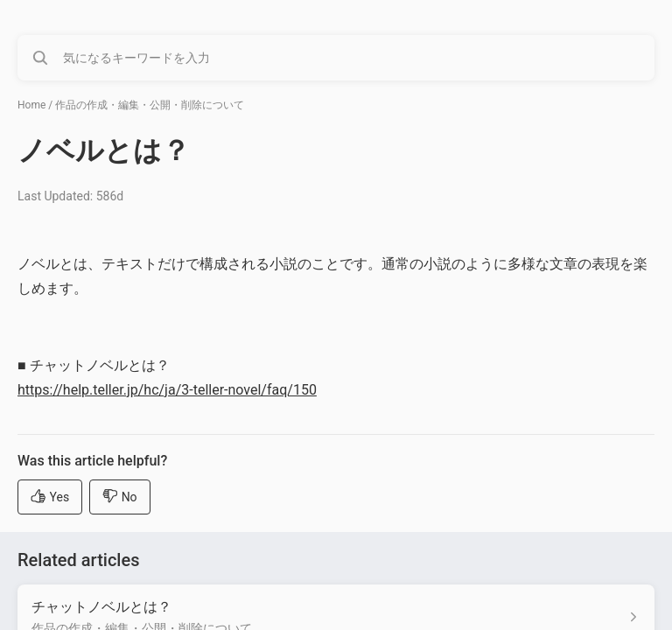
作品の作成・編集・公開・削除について (150, 105)
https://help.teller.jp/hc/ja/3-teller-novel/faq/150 (167, 390)
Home (31, 105)
